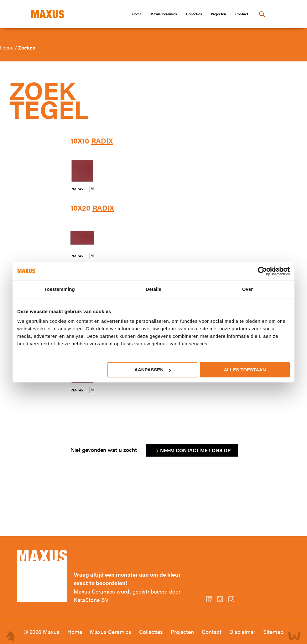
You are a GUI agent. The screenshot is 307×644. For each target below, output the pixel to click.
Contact (242, 14)
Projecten (219, 14)
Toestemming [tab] (60, 289)
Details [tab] (153, 289)
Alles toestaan (245, 370)
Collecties (194, 14)
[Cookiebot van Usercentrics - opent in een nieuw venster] (262, 271)
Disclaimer (243, 632)
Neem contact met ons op (195, 450)
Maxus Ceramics (164, 14)
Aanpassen (153, 370)
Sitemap (273, 632)
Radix (102, 141)
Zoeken (27, 47)
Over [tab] (248, 289)
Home (137, 14)
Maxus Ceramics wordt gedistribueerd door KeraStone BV (127, 595)
